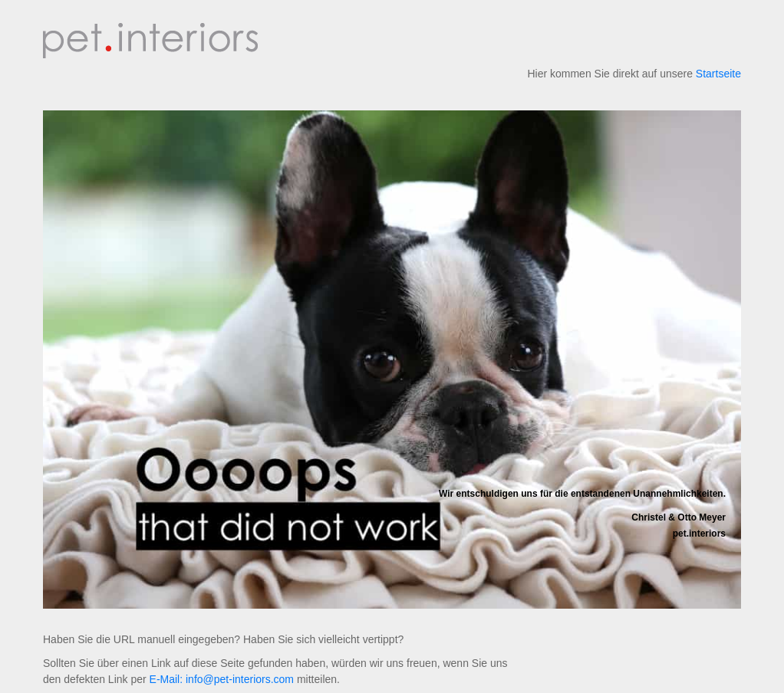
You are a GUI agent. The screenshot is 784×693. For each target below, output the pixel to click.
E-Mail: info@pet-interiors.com (222, 679)
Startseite (718, 74)
